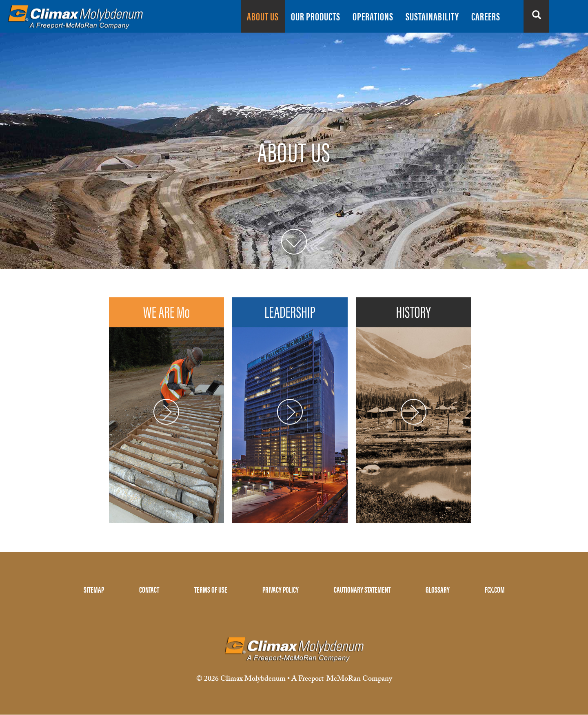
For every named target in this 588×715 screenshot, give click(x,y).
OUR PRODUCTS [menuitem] (316, 16)
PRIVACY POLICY (281, 589)
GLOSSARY (438, 589)
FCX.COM (495, 589)
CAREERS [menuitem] (486, 16)
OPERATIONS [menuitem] (373, 16)
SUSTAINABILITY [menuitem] (432, 16)
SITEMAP (94, 589)
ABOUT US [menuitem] (263, 16)
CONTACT (149, 589)
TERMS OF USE (211, 589)
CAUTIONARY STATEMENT (362, 589)
